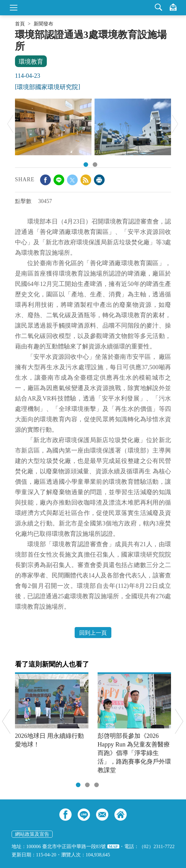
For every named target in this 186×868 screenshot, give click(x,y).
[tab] (78, 785)
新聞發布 (43, 24)
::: (17, 31)
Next (175, 124)
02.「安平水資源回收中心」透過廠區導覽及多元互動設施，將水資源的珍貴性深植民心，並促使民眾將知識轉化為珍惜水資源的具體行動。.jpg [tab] (95, 165)
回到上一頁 (93, 633)
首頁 (20, 24)
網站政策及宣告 (32, 834)
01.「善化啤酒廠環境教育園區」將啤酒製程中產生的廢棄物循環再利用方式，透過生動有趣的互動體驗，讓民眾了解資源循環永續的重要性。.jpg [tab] (86, 165)
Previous (10, 124)
